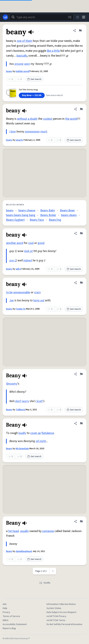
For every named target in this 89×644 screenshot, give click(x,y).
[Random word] (70, 17)
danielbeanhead (24, 551)
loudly (22, 433)
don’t (18, 401)
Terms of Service (11, 616)
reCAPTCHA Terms (56, 620)
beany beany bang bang (21, 215)
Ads (5, 604)
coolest (48, 119)
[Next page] (53, 571)
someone (48, 531)
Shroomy (12, 384)
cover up (36, 433)
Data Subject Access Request (61, 612)
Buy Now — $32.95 (32, 95)
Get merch (34, 79)
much (44, 132)
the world (71, 119)
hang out (39, 300)
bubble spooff (23, 71)
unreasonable (22, 292)
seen (27, 64)
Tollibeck (21, 410)
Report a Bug (9, 628)
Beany (9, 410)
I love (13, 132)
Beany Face (37, 220)
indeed (28, 260)
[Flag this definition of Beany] (81, 374)
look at (28, 251)
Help (5, 608)
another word (15, 243)
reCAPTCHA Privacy (56, 616)
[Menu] (84, 17)
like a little (53, 51)
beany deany (69, 215)
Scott (39, 401)
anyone (19, 64)
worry (26, 401)
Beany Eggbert (15, 220)
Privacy (6, 612)
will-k (18, 269)
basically (22, 56)
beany (9, 71)
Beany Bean (67, 210)
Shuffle (45, 583)
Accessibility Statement (15, 624)
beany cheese (27, 210)
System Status (54, 608)
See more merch (54, 95)
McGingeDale (22, 449)
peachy (19, 140)
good (41, 243)
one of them (25, 41)
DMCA (6, 620)
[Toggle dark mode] (78, 17)
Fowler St (21, 309)
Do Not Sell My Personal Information (64, 624)
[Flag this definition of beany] (80, 31)
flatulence (48, 433)
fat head (14, 531)
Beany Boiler (48, 215)
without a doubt (27, 119)
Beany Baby (48, 210)
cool (31, 243)
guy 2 (13, 260)
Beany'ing (55, 220)
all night (41, 441)
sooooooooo (32, 132)
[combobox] (41, 17)
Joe (12, 300)
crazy (37, 292)
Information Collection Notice (61, 604)
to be (9, 292)
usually (24, 531)
